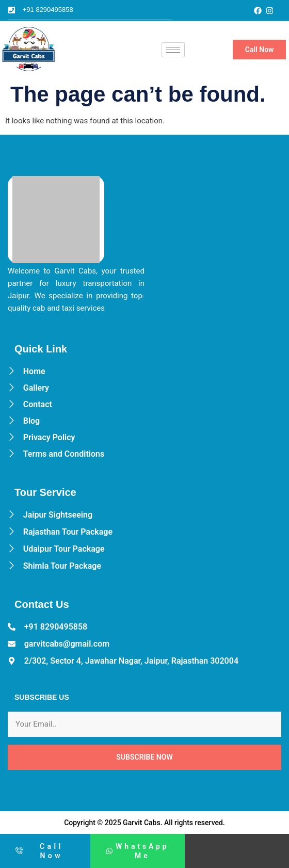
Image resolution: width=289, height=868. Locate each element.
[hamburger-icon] (173, 50)
